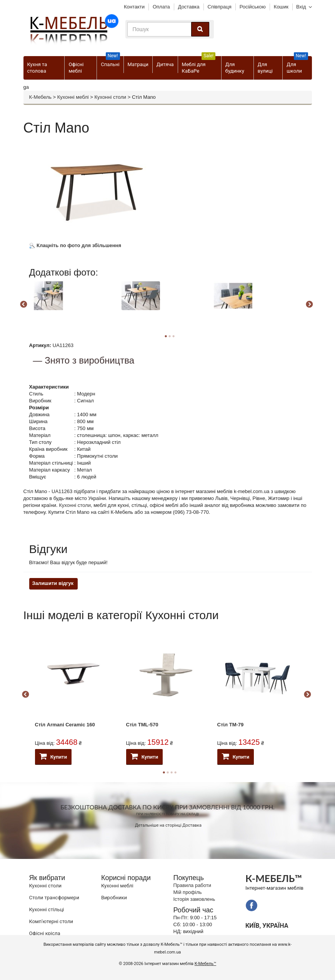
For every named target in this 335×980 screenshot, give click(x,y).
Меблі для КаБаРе (199, 65)
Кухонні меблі (73, 97)
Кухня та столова (37, 68)
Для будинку (235, 68)
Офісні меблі (76, 68)
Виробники (114, 898)
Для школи (297, 65)
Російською (253, 7)
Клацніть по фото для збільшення (75, 245)
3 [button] (173, 336)
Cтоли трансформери (54, 898)
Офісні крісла (45, 933)
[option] (74, 304)
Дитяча (165, 64)
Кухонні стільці (47, 909)
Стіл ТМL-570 (142, 725)
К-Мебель (40, 97)
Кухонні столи (110, 97)
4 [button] (175, 772)
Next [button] (309, 305)
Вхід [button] (301, 7)
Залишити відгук (53, 583)
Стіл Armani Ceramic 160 (65, 725)
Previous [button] (23, 305)
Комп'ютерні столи (51, 921)
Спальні (110, 62)
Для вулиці (265, 68)
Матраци (138, 64)
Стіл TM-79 (231, 725)
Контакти (134, 7)
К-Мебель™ (205, 964)
